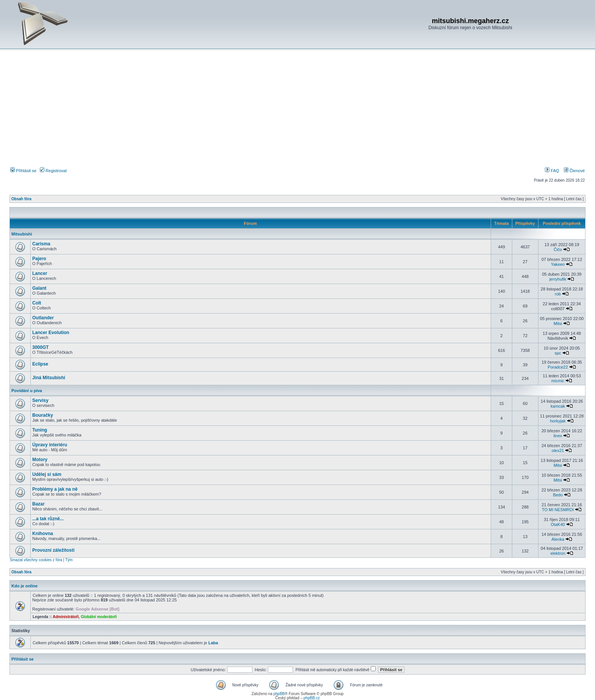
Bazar (39, 504)
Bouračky (43, 415)
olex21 (558, 450)
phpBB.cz (312, 698)
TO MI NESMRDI (558, 510)
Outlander (43, 318)
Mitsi (558, 323)
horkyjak (558, 421)
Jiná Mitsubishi (49, 378)
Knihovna (43, 534)
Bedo (558, 495)
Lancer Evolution (51, 333)
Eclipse (40, 364)
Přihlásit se (23, 171)
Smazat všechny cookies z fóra (36, 560)
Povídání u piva (27, 391)
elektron (558, 553)
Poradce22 (558, 367)
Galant (39, 288)
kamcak (558, 406)
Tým (69, 560)
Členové (574, 171)
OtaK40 (558, 524)
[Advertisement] (297, 110)
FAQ (552, 171)
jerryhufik (558, 279)
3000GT (40, 347)
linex (558, 436)
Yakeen (558, 264)
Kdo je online (24, 586)
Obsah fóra (21, 199)
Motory (40, 460)
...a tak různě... (48, 519)
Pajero (39, 259)
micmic (558, 381)
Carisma (41, 244)
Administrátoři (66, 617)
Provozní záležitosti (53, 550)
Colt (37, 303)
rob (558, 294)
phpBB (279, 694)
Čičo (558, 250)
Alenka (558, 539)
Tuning (40, 430)
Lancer (40, 273)
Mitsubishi (22, 234)
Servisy (40, 400)
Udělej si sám (47, 474)
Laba (213, 643)
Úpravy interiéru (50, 445)
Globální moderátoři (99, 617)
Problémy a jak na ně (55, 489)
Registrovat (53, 171)
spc (558, 353)
